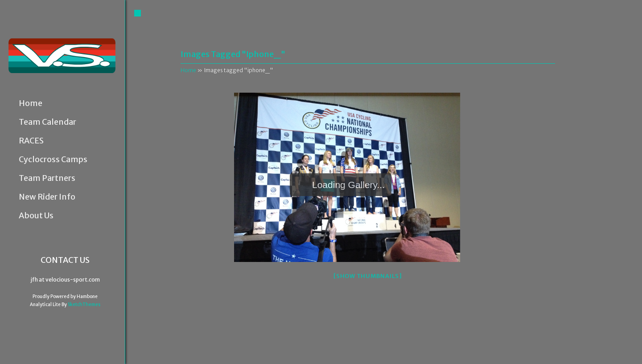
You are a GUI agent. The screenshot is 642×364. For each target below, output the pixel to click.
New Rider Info (47, 197)
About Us (36, 216)
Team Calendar (47, 122)
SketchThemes (84, 305)
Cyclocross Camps (53, 160)
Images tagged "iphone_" (233, 54)
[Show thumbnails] (368, 276)
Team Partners (47, 178)
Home (31, 103)
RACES (31, 141)
